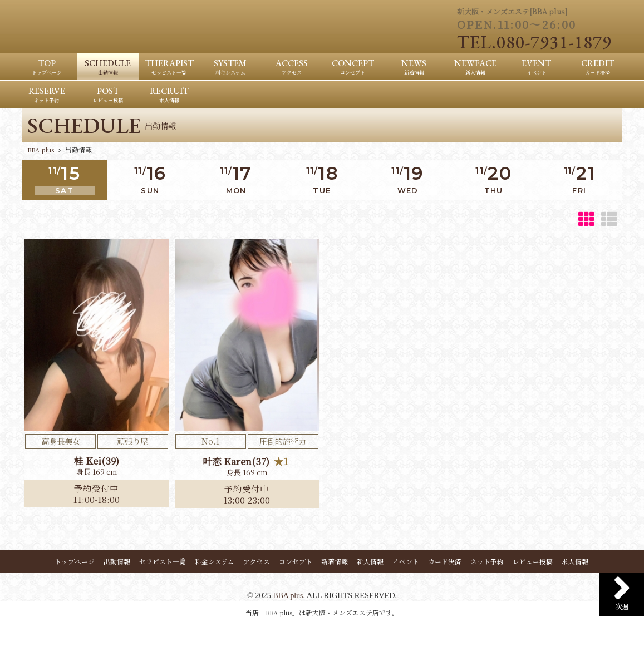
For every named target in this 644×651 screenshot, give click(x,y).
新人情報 (370, 563)
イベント (406, 563)
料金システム (215, 563)
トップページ (75, 563)
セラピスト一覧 (163, 563)
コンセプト (296, 563)
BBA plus (288, 597)
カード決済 (445, 563)
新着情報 (335, 563)
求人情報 (575, 563)
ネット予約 (487, 563)
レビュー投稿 (533, 563)
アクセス (257, 563)
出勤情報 (117, 563)
